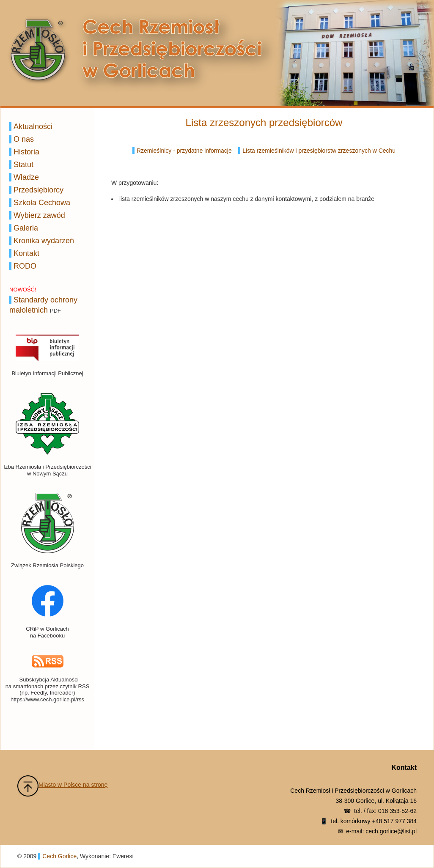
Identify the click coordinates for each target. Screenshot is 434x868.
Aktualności (33, 126)
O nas (24, 139)
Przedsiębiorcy (38, 190)
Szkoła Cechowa (42, 203)
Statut (23, 165)
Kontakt (26, 253)
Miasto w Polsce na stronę (73, 785)
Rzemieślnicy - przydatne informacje (184, 151)
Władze (26, 177)
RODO (25, 266)
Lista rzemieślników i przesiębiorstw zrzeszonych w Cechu (319, 151)
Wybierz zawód (39, 215)
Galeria (26, 228)
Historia (26, 152)
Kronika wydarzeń (44, 241)
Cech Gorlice (59, 856)
